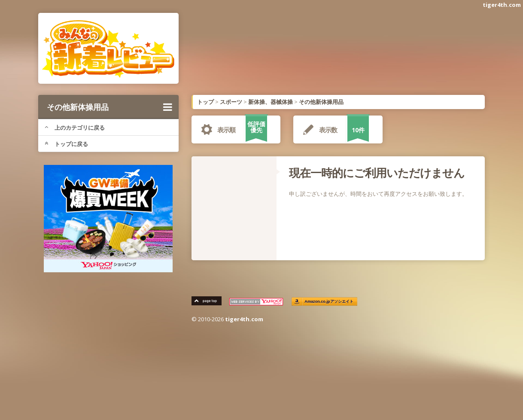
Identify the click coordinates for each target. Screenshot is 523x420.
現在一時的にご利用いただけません (377, 173)
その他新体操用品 (109, 107)
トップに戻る (66, 144)
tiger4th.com (502, 5)
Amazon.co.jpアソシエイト (329, 302)
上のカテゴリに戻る (75, 128)
